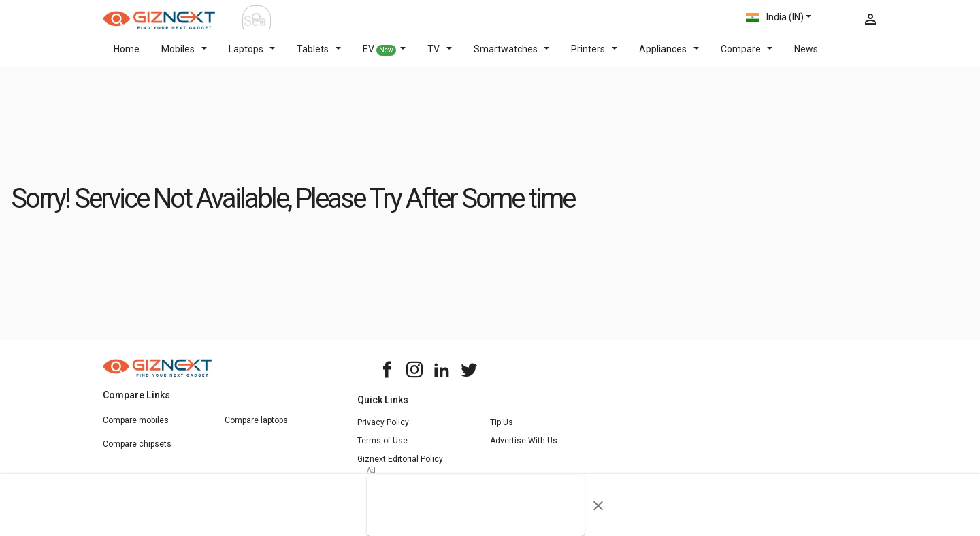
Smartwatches (512, 57)
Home (127, 57)
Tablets (319, 57)
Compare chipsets (137, 452)
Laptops (252, 57)
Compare (747, 57)
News (806, 57)
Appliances (669, 57)
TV (440, 57)
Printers (594, 57)
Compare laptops (256, 428)
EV (385, 58)
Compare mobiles (136, 428)
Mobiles (184, 57)
